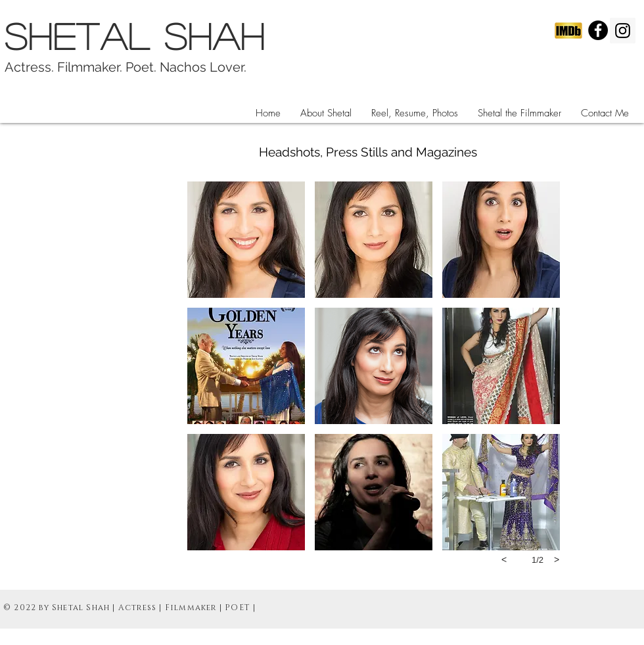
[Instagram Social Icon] (623, 31)
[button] (415, 113)
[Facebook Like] (536, 170)
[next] (557, 560)
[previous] (504, 560)
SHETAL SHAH (142, 36)
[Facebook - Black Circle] (598, 30)
